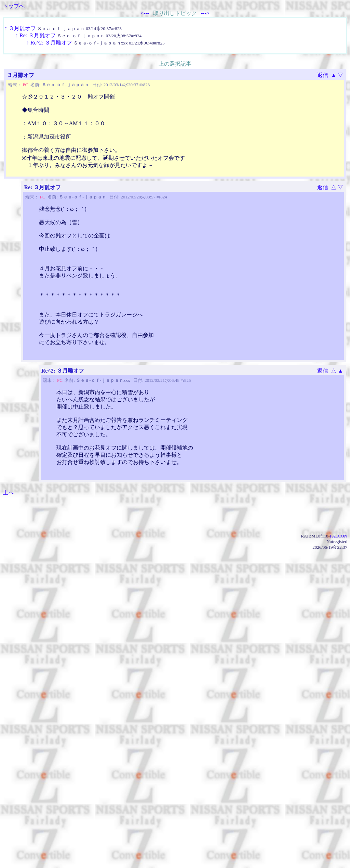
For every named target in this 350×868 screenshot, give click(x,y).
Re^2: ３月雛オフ (51, 43)
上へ (8, 493)
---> (205, 13)
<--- (145, 13)
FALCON (339, 536)
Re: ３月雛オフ (38, 35)
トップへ (14, 6)
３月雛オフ (22, 28)
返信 (323, 75)
